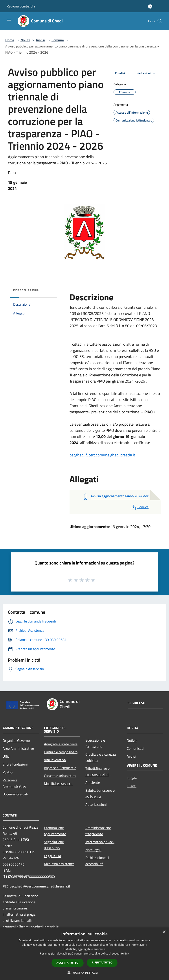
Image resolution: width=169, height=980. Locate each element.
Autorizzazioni (96, 804)
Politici (8, 772)
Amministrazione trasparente (98, 831)
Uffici (6, 756)
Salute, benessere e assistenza (100, 793)
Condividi (124, 73)
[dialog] (84, 954)
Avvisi (40, 40)
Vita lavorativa (55, 760)
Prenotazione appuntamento (55, 831)
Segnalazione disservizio (54, 845)
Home (10, 40)
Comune (58, 40)
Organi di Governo (16, 740)
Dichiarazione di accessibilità (97, 861)
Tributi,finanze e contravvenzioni (97, 771)
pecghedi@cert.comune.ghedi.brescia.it (102, 455)
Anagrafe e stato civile (61, 744)
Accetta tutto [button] (68, 963)
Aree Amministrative (18, 748)
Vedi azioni (147, 73)
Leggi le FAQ (53, 856)
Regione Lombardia (21, 6)
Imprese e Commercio (60, 768)
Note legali (93, 850)
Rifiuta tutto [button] (102, 963)
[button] (84, 973)
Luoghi (132, 778)
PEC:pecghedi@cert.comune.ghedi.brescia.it (36, 886)
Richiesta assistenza (59, 864)
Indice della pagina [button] (26, 290)
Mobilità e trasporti (58, 784)
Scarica (139, 507)
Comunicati (135, 748)
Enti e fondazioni (15, 764)
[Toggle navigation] (9, 21)
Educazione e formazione (95, 743)
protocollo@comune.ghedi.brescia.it (31, 927)
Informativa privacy (100, 842)
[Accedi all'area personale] (150, 6)
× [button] (164, 932)
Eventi (132, 786)
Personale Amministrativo (14, 783)
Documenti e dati (15, 794)
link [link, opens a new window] (127, 954)
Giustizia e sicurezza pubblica (101, 757)
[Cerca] (160, 21)
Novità (25, 40)
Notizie (132, 740)
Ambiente (93, 782)
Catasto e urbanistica (60, 776)
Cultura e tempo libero (61, 752)
